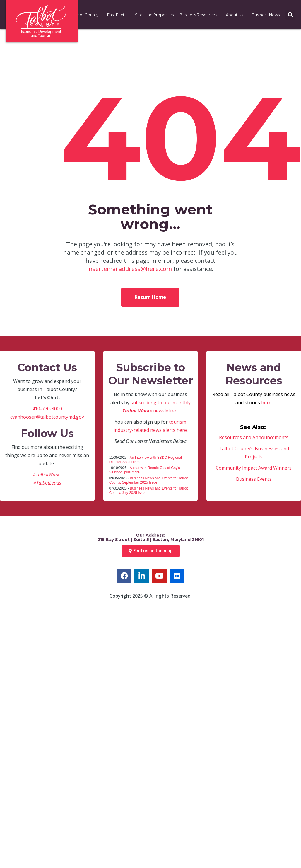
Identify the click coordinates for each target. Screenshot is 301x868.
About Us (236, 15)
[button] (290, 15)
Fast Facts (118, 15)
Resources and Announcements (254, 437)
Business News (267, 15)
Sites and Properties (154, 15)
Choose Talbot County (79, 15)
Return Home (150, 297)
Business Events (254, 479)
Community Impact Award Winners (254, 468)
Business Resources (200, 15)
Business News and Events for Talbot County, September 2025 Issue (149, 480)
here (266, 403)
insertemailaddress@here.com (130, 269)
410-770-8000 (47, 409)
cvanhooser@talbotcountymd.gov (47, 417)
